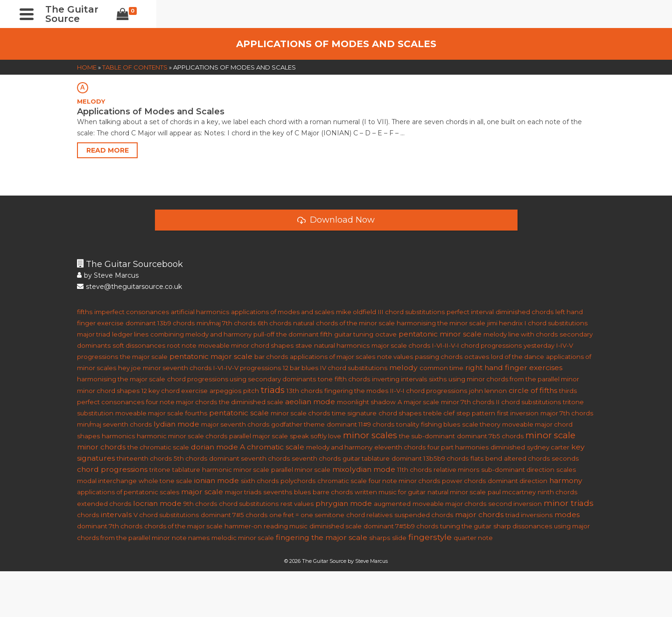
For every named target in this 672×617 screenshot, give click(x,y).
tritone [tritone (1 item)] (160, 470)
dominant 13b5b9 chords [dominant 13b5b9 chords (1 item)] (430, 458)
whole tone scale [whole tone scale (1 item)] (165, 481)
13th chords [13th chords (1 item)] (304, 391)
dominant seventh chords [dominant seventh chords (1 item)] (249, 458)
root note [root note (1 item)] (182, 345)
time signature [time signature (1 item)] (354, 413)
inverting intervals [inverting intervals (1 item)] (399, 379)
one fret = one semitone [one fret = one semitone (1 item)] (307, 515)
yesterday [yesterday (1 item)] (539, 345)
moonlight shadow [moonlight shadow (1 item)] (366, 402)
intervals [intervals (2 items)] (116, 515)
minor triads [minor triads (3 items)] (569, 503)
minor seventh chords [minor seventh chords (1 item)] (177, 368)
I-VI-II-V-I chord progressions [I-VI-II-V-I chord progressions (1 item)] (477, 345)
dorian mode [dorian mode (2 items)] (214, 447)
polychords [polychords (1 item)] (298, 481)
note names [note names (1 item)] (191, 538)
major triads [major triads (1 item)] (243, 492)
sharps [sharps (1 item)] (380, 538)
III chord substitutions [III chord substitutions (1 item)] (411, 312)
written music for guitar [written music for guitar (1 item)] (390, 492)
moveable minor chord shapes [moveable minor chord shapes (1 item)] (246, 345)
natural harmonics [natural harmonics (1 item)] (342, 345)
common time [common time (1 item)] (441, 368)
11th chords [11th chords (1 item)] (414, 470)
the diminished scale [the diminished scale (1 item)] (251, 402)
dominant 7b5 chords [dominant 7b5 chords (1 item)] (490, 436)
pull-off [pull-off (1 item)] (264, 334)
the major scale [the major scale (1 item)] (144, 357)
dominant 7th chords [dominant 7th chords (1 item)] (110, 526)
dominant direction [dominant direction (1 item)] (518, 481)
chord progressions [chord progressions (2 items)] (112, 469)
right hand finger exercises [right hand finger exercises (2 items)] (514, 368)
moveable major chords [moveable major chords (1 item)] (449, 504)
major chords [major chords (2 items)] (479, 515)
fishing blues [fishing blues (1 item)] (441, 424)
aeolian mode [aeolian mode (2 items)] (310, 402)
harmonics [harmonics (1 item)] (118, 436)
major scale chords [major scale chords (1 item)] (401, 345)
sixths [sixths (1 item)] (438, 379)
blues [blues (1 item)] (302, 492)
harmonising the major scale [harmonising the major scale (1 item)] (121, 379)
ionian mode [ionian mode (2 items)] (217, 480)
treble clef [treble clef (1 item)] (439, 413)
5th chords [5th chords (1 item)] (190, 458)
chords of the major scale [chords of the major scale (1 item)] (183, 526)
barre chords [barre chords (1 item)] (333, 492)
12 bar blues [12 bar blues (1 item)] (301, 368)
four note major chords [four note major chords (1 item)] (182, 402)
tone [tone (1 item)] (325, 379)
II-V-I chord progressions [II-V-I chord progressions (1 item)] (429, 391)
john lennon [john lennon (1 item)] (488, 391)
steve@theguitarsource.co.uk (129, 287)
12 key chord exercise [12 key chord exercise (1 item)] (175, 391)
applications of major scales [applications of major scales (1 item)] (332, 357)
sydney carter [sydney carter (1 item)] (548, 447)
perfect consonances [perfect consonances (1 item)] (111, 402)
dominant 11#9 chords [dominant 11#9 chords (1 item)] (360, 424)
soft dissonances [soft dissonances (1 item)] (139, 345)
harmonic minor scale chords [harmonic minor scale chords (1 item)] (182, 436)
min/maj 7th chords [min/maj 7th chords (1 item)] (226, 323)
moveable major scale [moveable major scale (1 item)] (149, 413)
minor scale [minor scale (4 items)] (550, 435)
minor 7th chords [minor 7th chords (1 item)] (468, 402)
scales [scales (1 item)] (566, 470)
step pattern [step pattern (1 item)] (476, 413)
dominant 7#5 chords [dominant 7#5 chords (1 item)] (234, 515)
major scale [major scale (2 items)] (202, 492)
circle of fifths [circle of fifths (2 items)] (533, 390)
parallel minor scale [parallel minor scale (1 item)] (301, 470)
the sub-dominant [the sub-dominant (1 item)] (427, 436)
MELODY (91, 101)
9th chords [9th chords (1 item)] (200, 504)
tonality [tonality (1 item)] (408, 424)
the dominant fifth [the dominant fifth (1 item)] (304, 334)
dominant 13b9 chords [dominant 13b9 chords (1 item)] (160, 323)
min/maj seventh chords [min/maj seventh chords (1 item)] (114, 424)
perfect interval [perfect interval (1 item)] (470, 312)
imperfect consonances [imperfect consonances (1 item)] (132, 312)
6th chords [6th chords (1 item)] (274, 323)
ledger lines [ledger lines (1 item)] (130, 334)
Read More (108, 150)
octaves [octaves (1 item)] (477, 357)
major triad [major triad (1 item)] (94, 334)
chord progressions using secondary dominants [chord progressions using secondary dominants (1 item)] (241, 379)
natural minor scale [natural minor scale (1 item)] (457, 492)
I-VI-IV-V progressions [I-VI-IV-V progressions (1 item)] (247, 368)
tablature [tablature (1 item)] (186, 470)
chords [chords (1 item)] (88, 515)
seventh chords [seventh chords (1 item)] (316, 458)
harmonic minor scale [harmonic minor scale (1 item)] (236, 470)
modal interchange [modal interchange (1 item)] (107, 481)
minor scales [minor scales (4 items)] (370, 435)
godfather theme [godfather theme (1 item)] (298, 424)
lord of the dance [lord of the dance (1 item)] (518, 357)
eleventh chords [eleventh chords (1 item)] (400, 447)
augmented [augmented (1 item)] (392, 504)
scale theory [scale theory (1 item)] (481, 424)
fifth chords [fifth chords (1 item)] (352, 379)
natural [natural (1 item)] (304, 323)
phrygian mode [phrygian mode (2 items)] (344, 503)
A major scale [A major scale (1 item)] (418, 402)
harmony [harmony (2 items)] (566, 480)
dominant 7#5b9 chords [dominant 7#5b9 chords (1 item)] (401, 526)
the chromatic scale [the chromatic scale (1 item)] (158, 447)
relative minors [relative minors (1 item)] (456, 470)
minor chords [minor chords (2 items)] (101, 447)
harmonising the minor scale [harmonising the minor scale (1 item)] (441, 323)
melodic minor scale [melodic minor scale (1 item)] (243, 538)
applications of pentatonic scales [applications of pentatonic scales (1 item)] (128, 492)
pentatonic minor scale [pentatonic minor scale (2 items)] (440, 334)
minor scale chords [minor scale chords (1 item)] (300, 413)
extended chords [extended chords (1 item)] (104, 504)
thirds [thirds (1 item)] (568, 391)
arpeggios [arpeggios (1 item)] (225, 391)
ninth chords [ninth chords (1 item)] (557, 492)
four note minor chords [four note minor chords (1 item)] (404, 481)
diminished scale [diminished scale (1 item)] (336, 526)
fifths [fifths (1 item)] (85, 312)
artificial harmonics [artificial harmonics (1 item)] (200, 312)
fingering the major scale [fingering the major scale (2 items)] (322, 537)
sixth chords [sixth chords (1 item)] (260, 481)
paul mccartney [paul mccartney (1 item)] (512, 492)
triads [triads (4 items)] (273, 390)
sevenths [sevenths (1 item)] (278, 492)
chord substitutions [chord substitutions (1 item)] (249, 504)
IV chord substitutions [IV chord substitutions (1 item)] (354, 368)
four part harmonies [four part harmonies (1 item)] (458, 447)
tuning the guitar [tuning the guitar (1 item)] (466, 526)
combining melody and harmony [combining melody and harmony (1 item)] (201, 334)
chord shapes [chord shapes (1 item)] (400, 413)
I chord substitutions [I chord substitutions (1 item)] (556, 323)
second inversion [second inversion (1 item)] (515, 504)
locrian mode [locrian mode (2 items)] (157, 503)
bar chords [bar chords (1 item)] (271, 357)
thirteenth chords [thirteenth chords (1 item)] (144, 458)
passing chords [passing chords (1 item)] (439, 357)
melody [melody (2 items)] (403, 368)
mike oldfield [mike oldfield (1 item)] (356, 312)
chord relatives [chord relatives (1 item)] (369, 515)
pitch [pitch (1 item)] (251, 391)
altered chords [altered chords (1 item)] (527, 458)
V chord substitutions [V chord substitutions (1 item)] (166, 515)
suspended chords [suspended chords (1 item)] (424, 515)
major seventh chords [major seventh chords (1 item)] (235, 424)
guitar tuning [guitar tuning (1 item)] (354, 334)
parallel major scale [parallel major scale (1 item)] (259, 436)
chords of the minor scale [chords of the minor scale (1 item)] (355, 323)
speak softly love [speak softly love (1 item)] (315, 436)
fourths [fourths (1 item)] (196, 413)
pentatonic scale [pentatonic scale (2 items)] (239, 413)
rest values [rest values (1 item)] (297, 504)
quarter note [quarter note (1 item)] (473, 538)
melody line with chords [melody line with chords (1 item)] (521, 334)
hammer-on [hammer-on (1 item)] (243, 526)
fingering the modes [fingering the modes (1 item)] (356, 391)
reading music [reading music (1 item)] (286, 526)
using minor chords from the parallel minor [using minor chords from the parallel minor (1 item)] (514, 379)
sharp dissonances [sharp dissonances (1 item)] (523, 526)
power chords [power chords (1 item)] (464, 481)
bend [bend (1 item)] (494, 458)
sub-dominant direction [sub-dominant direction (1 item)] (518, 470)
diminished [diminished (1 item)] (508, 447)
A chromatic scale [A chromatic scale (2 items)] (272, 447)
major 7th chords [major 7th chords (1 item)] (567, 413)
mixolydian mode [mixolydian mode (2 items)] (364, 469)
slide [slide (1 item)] (399, 538)
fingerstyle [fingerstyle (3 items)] (430, 537)
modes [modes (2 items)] (567, 515)
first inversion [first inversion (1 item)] (518, 413)
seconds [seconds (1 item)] (565, 458)
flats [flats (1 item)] (477, 458)
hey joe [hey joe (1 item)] (129, 368)
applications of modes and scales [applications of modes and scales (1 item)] (283, 312)
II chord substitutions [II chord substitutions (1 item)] (528, 402)
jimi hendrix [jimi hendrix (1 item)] (505, 323)
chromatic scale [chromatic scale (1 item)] (342, 481)
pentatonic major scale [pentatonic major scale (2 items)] (211, 356)
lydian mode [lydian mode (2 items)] (176, 424)
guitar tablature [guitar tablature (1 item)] (366, 458)
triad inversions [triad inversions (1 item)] (529, 515)
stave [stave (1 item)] (304, 345)
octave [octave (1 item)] (386, 334)
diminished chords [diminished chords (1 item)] (525, 312)
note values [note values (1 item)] (395, 357)
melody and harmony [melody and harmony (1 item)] (339, 447)
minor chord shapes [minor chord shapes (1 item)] (108, 391)
